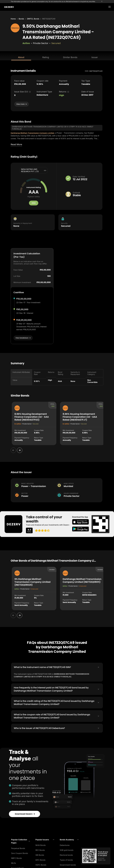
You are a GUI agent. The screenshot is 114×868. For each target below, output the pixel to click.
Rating (46, 57)
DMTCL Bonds (33, 19)
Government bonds (68, 864)
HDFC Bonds (41, 864)
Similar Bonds (70, 57)
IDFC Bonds (40, 859)
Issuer (95, 57)
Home (13, 19)
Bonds (21, 19)
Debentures (65, 845)
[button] (21, 841)
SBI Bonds (40, 854)
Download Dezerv (25, 813)
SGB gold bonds (67, 849)
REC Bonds (40, 849)
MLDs (14, 862)
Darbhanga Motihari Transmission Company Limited (32, 133)
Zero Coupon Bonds (20, 853)
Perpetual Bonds (18, 848)
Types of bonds (66, 859)
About (21, 57)
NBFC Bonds (16, 858)
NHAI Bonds (41, 845)
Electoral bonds (66, 854)
